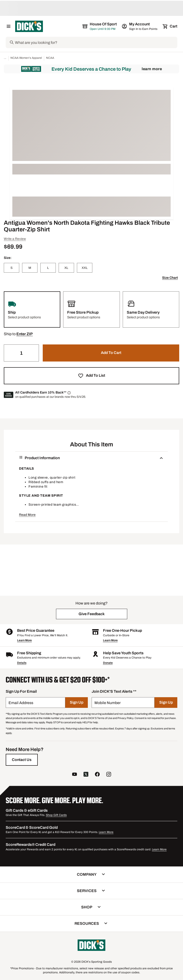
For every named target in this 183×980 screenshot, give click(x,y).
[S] (12, 268)
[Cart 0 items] (170, 26)
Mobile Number (108, 703)
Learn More (152, 69)
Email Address (21, 703)
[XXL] (85, 268)
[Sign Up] (77, 703)
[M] (30, 268)
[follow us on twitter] (86, 775)
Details (22, 663)
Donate (108, 663)
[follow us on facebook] (97, 775)
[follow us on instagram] (109, 775)
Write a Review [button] (15, 239)
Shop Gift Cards (56, 815)
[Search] (96, 42)
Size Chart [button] (170, 278)
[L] (48, 268)
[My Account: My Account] (140, 26)
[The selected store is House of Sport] (100, 26)
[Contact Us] (22, 760)
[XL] (66, 268)
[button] (25, 334)
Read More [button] (27, 515)
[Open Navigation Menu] (9, 26)
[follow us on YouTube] (75, 775)
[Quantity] (21, 353)
